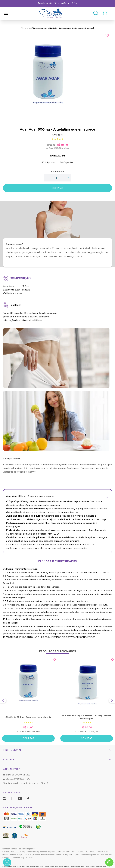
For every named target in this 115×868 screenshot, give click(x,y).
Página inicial (26, 28)
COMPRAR (57, 188)
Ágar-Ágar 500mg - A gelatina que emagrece (57, 496)
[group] (57, 78)
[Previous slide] (3, 700)
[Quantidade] (57, 178)
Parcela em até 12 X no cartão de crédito (57, 3)
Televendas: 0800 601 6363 (17, 775)
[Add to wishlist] (107, 35)
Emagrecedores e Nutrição (45, 28)
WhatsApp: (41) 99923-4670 (17, 779)
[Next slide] (112, 700)
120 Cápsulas (48, 162)
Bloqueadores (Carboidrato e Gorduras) (76, 28)
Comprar (28, 738)
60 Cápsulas (67, 162)
